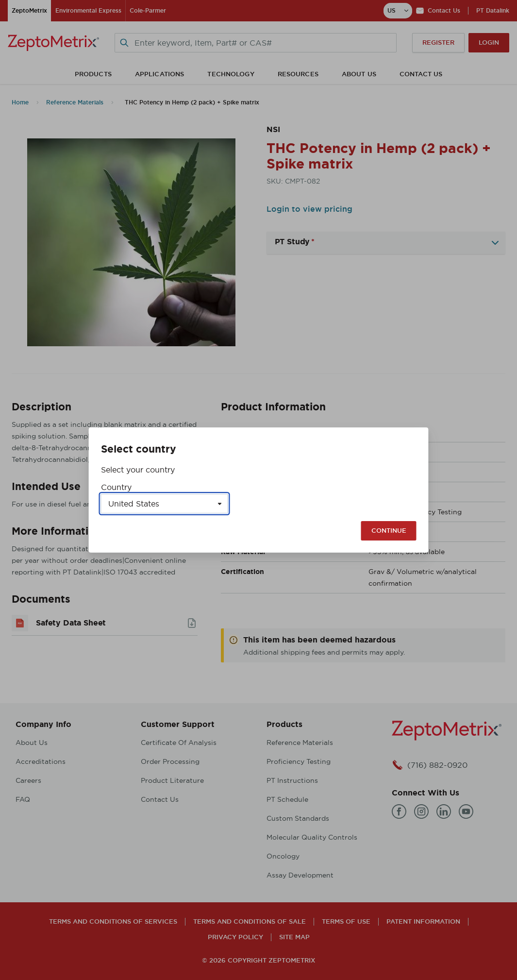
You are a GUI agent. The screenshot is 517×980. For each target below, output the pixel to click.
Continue (389, 531)
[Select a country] (165, 504)
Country (116, 487)
